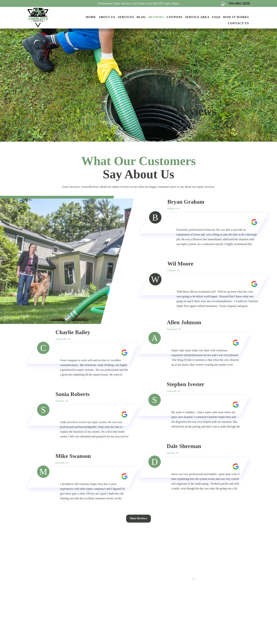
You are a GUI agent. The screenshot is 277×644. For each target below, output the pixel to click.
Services (126, 17)
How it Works (236, 17)
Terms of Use (146, 596)
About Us (107, 17)
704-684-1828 (236, 3)
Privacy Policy (147, 589)
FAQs (216, 17)
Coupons (175, 17)
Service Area (197, 17)
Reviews (156, 17)
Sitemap (143, 602)
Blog (141, 17)
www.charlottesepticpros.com (216, 579)
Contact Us (238, 23)
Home (91, 17)
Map (208, 596)
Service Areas (146, 577)
